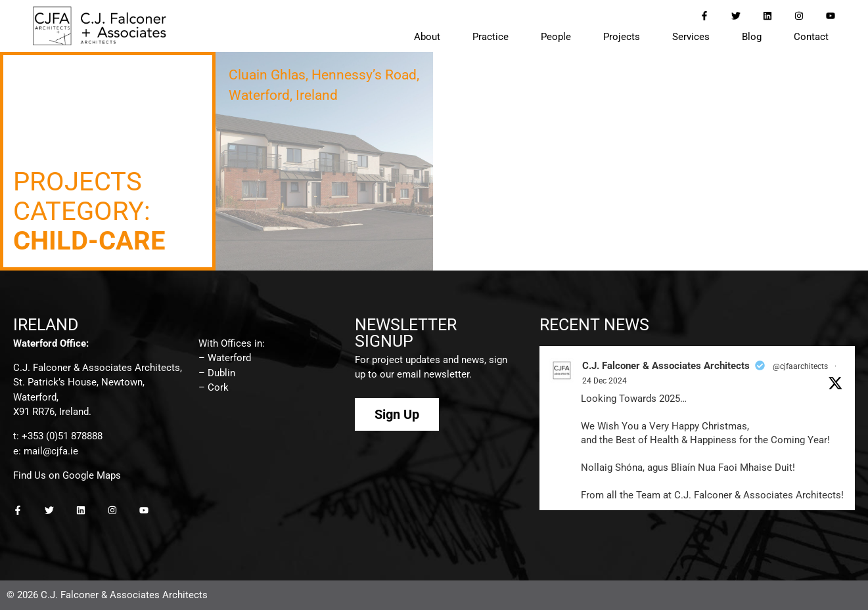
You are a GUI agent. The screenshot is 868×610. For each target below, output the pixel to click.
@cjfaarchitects (800, 366)
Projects (622, 37)
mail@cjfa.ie (51, 451)
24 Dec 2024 (605, 381)
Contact (811, 37)
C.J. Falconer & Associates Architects (666, 366)
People (556, 37)
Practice (491, 37)
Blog (752, 37)
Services (691, 37)
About (427, 37)
